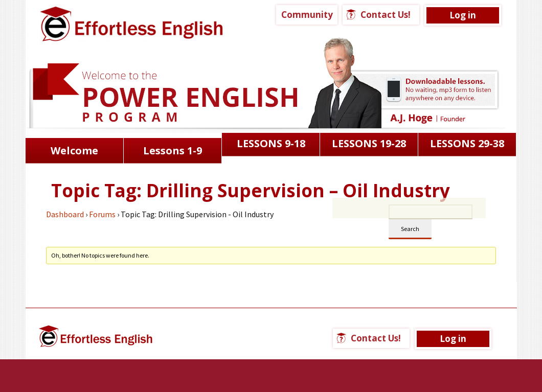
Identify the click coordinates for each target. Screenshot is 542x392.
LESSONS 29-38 (467, 143)
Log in (463, 15)
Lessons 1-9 (173, 151)
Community (307, 15)
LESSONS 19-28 (369, 143)
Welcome (74, 151)
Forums (102, 214)
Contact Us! (386, 15)
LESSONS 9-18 (271, 143)
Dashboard (65, 214)
